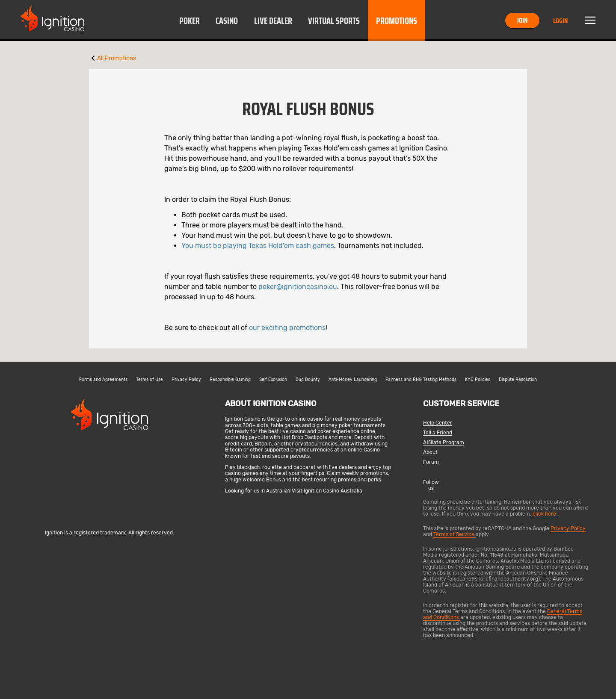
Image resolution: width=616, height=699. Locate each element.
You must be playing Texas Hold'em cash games (258, 246)
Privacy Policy (186, 380)
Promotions (397, 21)
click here (545, 514)
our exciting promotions (287, 328)
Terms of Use (150, 380)
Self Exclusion (273, 380)
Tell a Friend (438, 433)
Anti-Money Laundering (353, 380)
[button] (189, 21)
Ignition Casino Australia (333, 491)
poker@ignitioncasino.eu (298, 287)
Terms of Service (455, 534)
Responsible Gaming (230, 380)
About (430, 453)
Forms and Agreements (103, 380)
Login (560, 21)
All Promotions (117, 58)
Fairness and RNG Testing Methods (421, 380)
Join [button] (522, 20)
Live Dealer (273, 21)
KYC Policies (478, 380)
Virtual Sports (334, 21)
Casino (227, 21)
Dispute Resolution (518, 380)
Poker (190, 21)
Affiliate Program (444, 443)
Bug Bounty (308, 380)
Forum (431, 462)
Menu (590, 21)
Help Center (438, 423)
